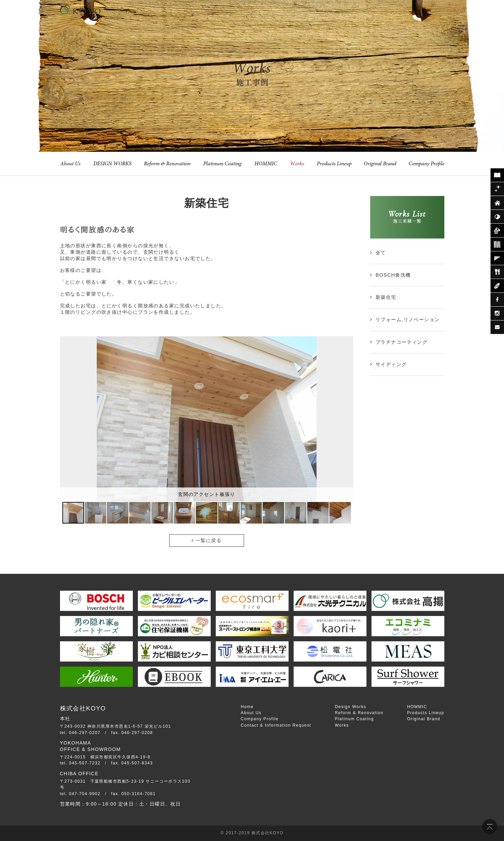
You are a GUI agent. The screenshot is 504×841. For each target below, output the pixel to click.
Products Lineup (425, 713)
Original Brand (423, 719)
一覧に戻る (206, 540)
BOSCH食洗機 (393, 275)
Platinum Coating (354, 719)
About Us (251, 713)
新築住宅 (386, 297)
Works (342, 725)
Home (247, 707)
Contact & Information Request (276, 725)
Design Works (350, 707)
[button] (347, 419)
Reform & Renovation (359, 713)
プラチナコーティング (402, 342)
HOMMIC (417, 707)
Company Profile (260, 719)
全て (381, 253)
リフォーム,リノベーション (408, 319)
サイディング (391, 364)
